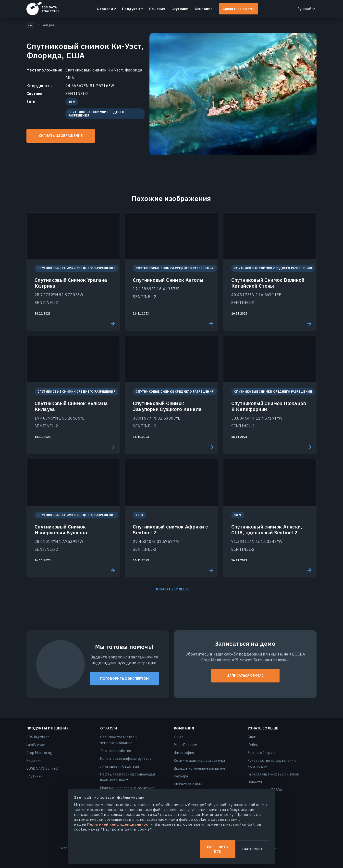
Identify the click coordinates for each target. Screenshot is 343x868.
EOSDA (43, 8)
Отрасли (105, 9)
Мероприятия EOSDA (265, 790)
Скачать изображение (61, 136)
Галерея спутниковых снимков (273, 774)
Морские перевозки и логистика (128, 788)
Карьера (181, 776)
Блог (252, 737)
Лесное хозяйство (116, 751)
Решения (157, 9)
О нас (179, 737)
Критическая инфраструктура (126, 759)
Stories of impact (262, 753)
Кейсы (253, 745)
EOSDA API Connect (43, 768)
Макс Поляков (186, 745)
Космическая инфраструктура (200, 761)
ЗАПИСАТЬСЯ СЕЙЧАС (245, 676)
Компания (204, 9)
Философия (184, 753)
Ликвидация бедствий (120, 766)
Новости (255, 782)
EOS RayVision (38, 737)
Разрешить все (122, 851)
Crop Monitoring (39, 753)
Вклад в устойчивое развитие (200, 768)
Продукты (131, 9)
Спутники (180, 9)
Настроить (221, 851)
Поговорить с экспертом (124, 679)
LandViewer (36, 745)
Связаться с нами (239, 9)
